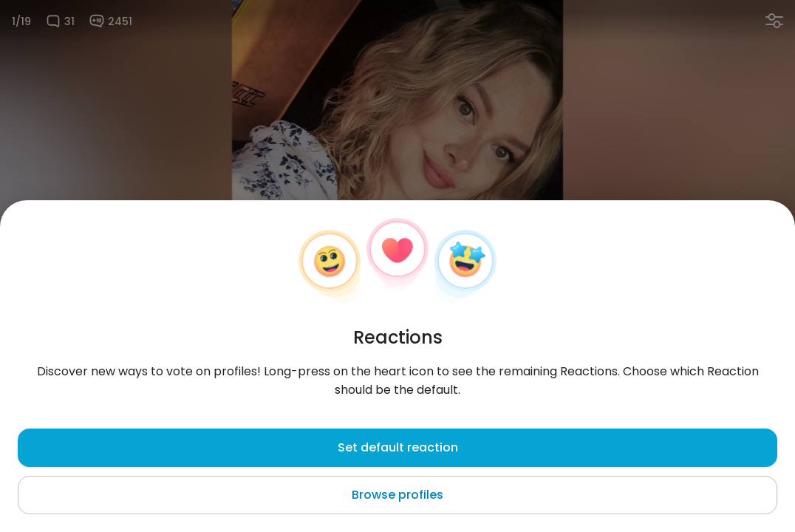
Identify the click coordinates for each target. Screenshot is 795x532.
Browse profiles (397, 495)
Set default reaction (398, 447)
